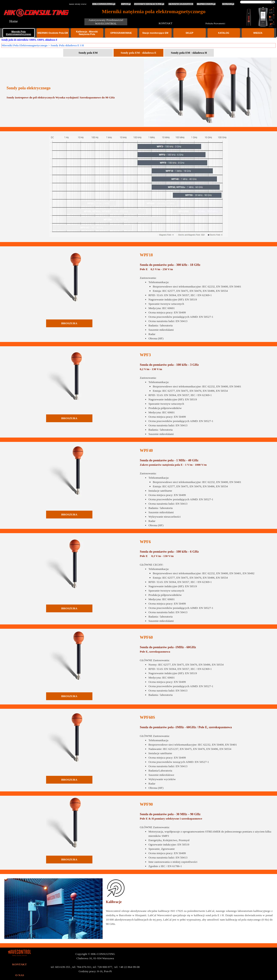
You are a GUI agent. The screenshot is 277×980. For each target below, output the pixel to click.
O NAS (20, 975)
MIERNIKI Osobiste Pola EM (53, 33)
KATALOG (224, 33)
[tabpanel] (72, 92)
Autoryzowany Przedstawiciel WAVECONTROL (106, 22)
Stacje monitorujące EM (155, 33)
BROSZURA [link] (69, 323)
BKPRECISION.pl (206, 4)
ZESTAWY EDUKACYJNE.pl (149, 4)
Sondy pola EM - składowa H (189, 53)
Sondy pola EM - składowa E (139, 53)
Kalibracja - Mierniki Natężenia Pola (87, 33)
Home (14, 21)
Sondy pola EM (88, 53)
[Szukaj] (258, 2)
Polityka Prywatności (215, 23)
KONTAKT (165, 23)
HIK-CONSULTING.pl (104, 4)
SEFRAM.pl (228, 4)
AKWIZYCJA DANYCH (181, 4)
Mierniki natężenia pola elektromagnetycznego (154, 11)
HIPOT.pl (126, 4)
